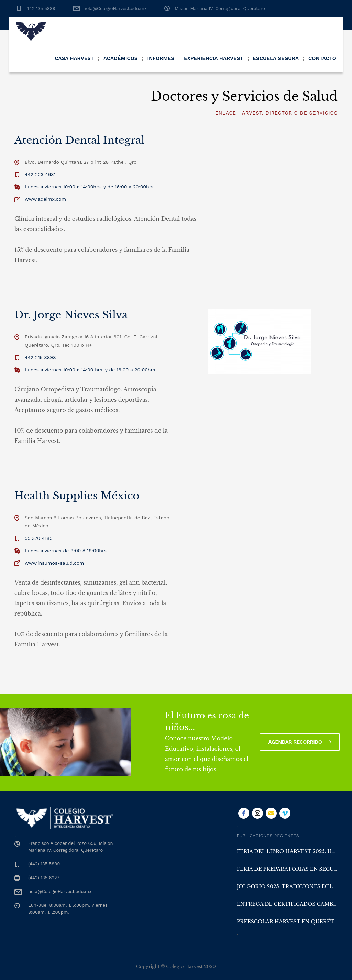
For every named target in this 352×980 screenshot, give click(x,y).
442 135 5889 (41, 8)
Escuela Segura (276, 58)
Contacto (322, 58)
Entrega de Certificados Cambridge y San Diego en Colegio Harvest (287, 904)
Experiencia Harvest (214, 58)
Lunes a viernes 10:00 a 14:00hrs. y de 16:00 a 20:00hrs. (90, 187)
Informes (161, 58)
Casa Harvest (74, 58)
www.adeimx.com (45, 199)
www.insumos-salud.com (54, 563)
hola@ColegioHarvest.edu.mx (115, 8)
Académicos (120, 58)
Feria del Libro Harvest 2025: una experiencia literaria (287, 851)
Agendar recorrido (300, 742)
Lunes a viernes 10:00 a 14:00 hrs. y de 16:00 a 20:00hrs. (91, 370)
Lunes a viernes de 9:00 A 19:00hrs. (66, 551)
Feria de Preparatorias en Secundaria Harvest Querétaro (287, 869)
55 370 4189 (39, 538)
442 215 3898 (40, 357)
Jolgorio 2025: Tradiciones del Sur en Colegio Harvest (287, 886)
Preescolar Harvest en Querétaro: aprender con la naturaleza (287, 922)
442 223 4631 (40, 174)
